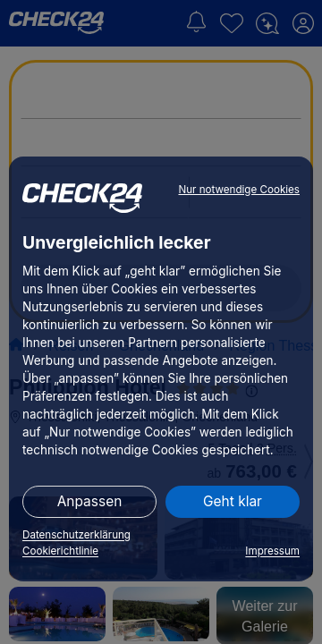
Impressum (272, 551)
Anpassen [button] (90, 501)
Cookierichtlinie (60, 551)
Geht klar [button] (233, 501)
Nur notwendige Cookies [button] (239, 190)
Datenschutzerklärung (76, 535)
